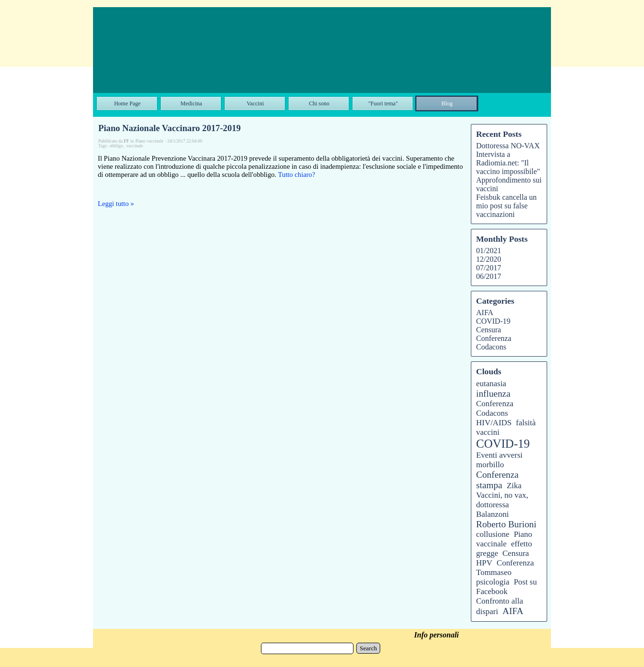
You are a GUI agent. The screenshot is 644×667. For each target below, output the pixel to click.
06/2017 (488, 276)
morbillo (490, 465)
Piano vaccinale (504, 539)
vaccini (488, 432)
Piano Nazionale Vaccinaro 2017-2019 (170, 128)
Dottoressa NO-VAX (508, 146)
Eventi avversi (499, 455)
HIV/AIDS (494, 423)
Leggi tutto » (116, 204)
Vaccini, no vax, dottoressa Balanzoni (502, 505)
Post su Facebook (506, 587)
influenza (493, 394)
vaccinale (135, 146)
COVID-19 (493, 321)
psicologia (493, 582)
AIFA (485, 313)
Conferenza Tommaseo (505, 568)
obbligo (116, 146)
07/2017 (488, 268)
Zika (514, 486)
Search (368, 648)
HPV (484, 563)
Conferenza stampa (497, 480)
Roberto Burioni (506, 524)
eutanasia (491, 384)
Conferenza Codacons (494, 343)
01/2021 (488, 251)
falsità (526, 423)
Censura (488, 330)
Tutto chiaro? (297, 174)
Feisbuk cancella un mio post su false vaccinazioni (506, 206)
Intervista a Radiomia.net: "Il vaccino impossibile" (508, 163)
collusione (493, 534)
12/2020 (488, 259)
